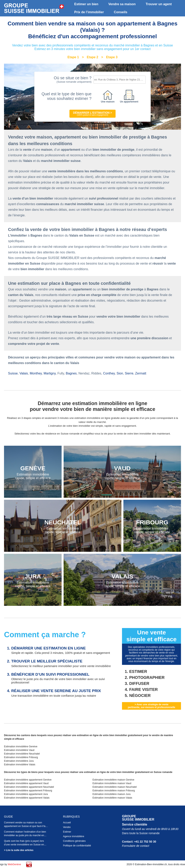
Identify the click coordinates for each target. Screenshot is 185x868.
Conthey (109, 373)
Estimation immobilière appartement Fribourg (28, 791)
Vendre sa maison (122, 4)
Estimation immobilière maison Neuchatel (115, 787)
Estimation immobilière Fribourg (21, 757)
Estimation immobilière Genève (21, 747)
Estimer (67, 832)
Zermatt (141, 373)
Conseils (121, 12)
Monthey (36, 373)
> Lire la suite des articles (19, 850)
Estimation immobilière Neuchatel (22, 754)
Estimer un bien (86, 4)
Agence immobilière (74, 836)
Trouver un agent (159, 4)
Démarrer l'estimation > (92, 114)
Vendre (67, 827)
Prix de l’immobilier (89, 12)
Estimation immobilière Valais (20, 765)
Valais (24, 373)
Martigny (50, 373)
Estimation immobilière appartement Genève (28, 780)
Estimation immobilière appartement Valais (27, 798)
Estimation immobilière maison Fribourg (114, 791)
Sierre (129, 373)
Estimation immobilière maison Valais (112, 798)
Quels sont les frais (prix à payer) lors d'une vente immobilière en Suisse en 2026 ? (24, 845)
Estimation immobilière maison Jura (111, 794)
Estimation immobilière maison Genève (113, 780)
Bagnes (71, 373)
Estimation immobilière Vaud (19, 750)
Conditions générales (74, 841)
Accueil (67, 823)
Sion (120, 373)
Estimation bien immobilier (34, 8)
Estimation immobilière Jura (19, 761)
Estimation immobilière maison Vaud (112, 783)
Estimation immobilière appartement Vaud (26, 783)
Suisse (13, 373)
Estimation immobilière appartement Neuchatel (29, 787)
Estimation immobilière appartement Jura (26, 794)
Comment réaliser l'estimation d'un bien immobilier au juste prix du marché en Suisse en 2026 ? (25, 835)
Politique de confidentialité (77, 846)
